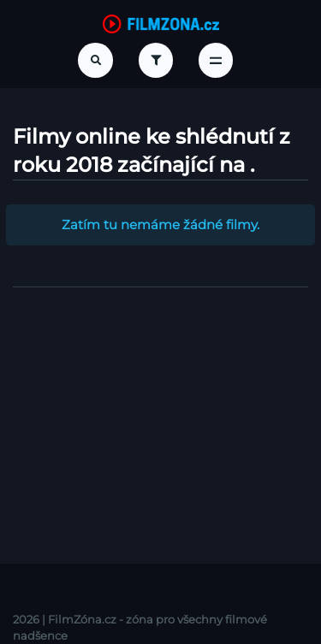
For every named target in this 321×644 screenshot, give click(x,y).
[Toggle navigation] (216, 60)
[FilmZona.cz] (161, 23)
